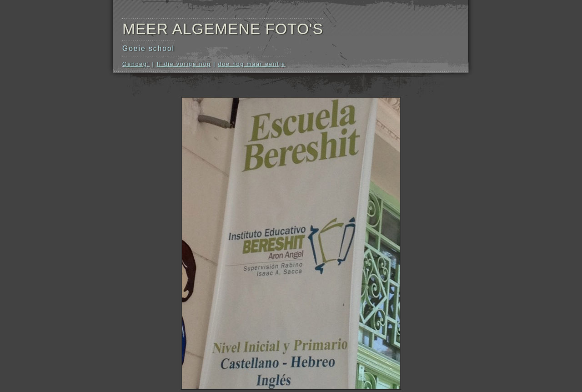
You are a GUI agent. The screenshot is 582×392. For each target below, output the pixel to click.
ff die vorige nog (184, 64)
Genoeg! (136, 64)
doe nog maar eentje (252, 64)
